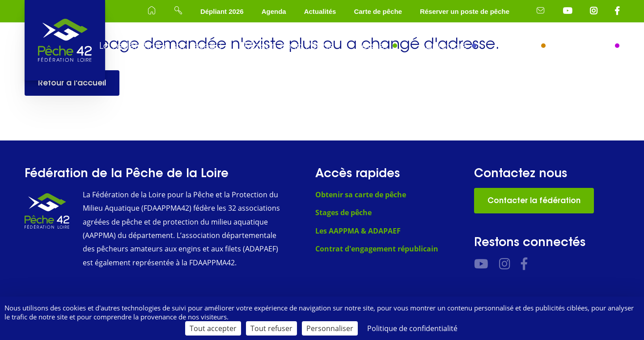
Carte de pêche (378, 11)
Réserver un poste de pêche (465, 11)
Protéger (518, 46)
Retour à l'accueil (72, 83)
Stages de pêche (343, 212)
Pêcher (372, 46)
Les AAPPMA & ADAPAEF (358, 231)
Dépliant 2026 (222, 11)
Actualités (320, 11)
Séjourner (589, 46)
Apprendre (443, 46)
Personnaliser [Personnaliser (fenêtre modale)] (330, 328)
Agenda (274, 11)
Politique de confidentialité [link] (412, 328)
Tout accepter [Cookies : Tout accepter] (213, 328)
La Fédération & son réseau (161, 46)
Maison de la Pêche (289, 46)
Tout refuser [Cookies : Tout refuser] (271, 328)
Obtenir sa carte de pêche (361, 195)
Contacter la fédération (534, 200)
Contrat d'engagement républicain (377, 249)
